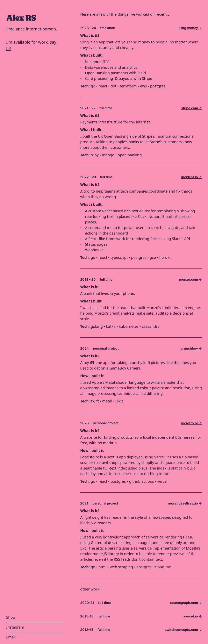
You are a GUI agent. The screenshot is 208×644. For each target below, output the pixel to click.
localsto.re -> (192, 423)
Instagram (15, 627)
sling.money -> (190, 28)
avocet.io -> (193, 616)
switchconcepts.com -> (183, 630)
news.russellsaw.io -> (185, 503)
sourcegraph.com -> (186, 603)
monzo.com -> (191, 279)
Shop (11, 617)
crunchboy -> (191, 348)
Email (11, 637)
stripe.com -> (191, 108)
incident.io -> (192, 177)
